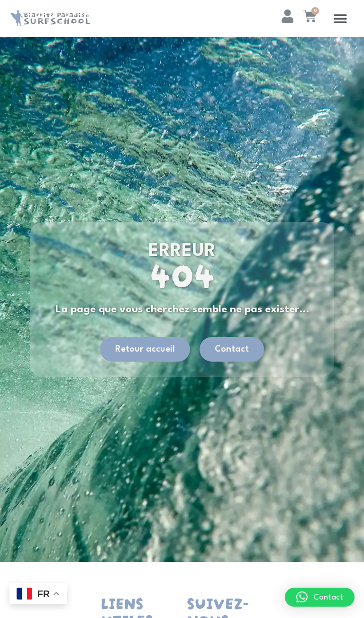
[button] (341, 18)
